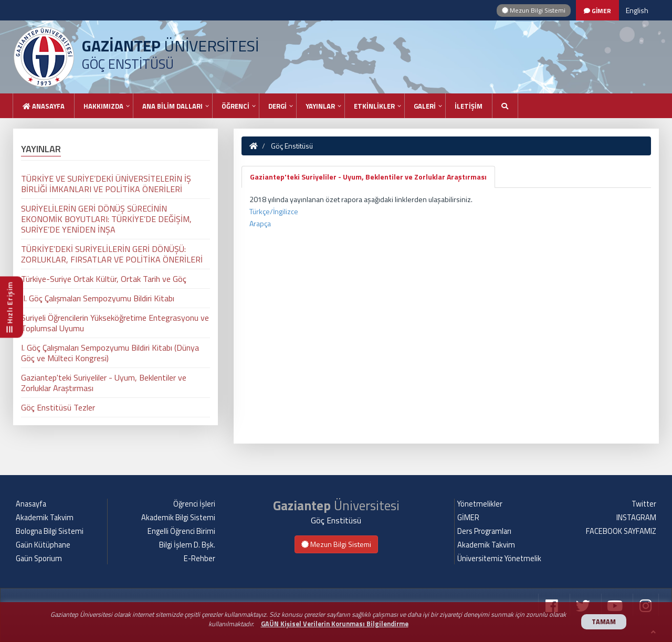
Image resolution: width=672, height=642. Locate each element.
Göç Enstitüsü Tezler (58, 407)
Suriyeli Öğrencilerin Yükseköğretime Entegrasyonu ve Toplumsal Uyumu (115, 323)
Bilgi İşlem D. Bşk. (187, 545)
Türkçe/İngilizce (274, 211)
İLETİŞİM (469, 106)
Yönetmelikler (480, 504)
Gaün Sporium (39, 559)
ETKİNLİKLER (374, 106)
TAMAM (604, 622)
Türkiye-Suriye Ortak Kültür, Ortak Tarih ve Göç (104, 279)
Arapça (260, 223)
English (637, 10)
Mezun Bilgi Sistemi (534, 10)
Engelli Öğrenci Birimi (181, 531)
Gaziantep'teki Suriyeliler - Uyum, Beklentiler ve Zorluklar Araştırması (368, 177)
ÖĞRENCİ (235, 106)
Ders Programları (484, 531)
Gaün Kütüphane (43, 545)
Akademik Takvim (45, 518)
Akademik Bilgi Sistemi (178, 518)
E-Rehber (199, 559)
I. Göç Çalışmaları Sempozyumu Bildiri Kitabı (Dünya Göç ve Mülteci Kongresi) (110, 353)
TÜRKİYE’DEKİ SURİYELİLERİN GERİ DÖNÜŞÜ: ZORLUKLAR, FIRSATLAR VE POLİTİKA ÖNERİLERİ (112, 254)
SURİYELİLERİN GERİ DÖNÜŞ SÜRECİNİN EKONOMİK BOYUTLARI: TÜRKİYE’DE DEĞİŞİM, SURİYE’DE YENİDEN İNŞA (106, 219)
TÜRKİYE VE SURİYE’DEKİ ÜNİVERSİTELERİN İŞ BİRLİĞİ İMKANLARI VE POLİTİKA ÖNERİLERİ (106, 184)
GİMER (468, 518)
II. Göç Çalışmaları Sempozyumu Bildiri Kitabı (98, 298)
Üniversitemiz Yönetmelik (499, 559)
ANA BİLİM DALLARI (172, 106)
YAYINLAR (320, 106)
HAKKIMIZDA (103, 106)
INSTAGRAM (636, 518)
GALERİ (425, 106)
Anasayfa (44, 106)
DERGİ (277, 106)
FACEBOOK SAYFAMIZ (621, 531)
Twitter (644, 504)
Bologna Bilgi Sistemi (50, 531)
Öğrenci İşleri (194, 504)
